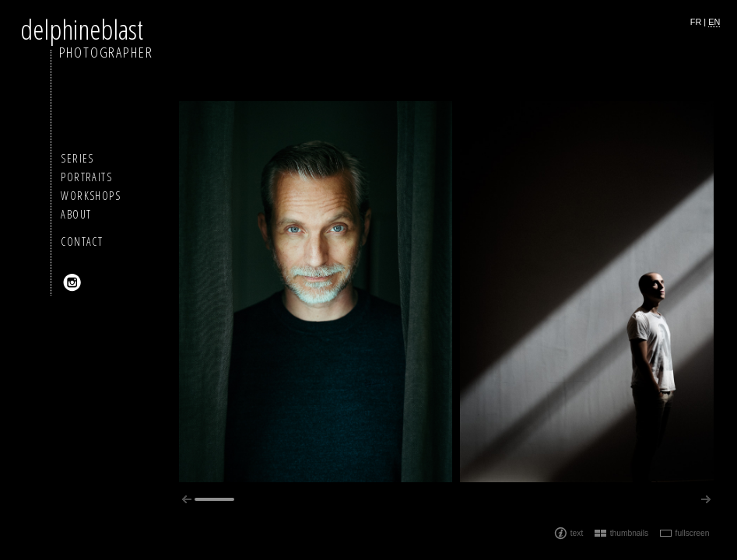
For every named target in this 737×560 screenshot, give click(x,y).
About (76, 214)
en (714, 22)
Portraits (86, 177)
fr (696, 22)
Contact (82, 241)
